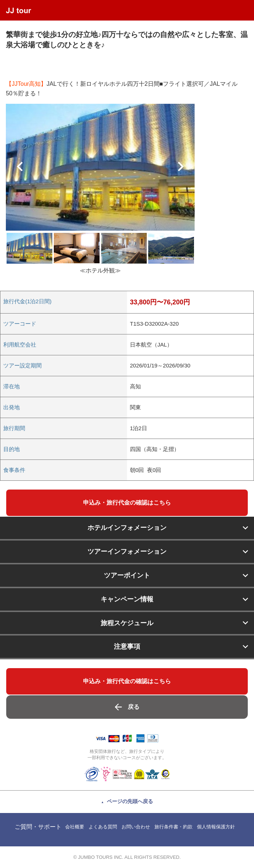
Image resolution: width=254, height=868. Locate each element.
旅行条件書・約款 (173, 827)
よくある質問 (103, 827)
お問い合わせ (136, 827)
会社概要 (75, 827)
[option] (100, 167)
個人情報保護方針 (216, 827)
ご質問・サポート (38, 827)
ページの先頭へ (130, 801)
